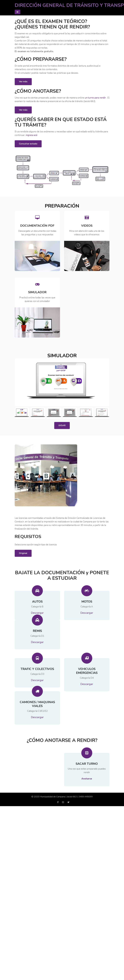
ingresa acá (31, 135)
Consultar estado (28, 144)
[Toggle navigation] (18, 12)
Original (23, 559)
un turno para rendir (96, 98)
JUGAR (62, 431)
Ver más (23, 82)
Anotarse (87, 784)
